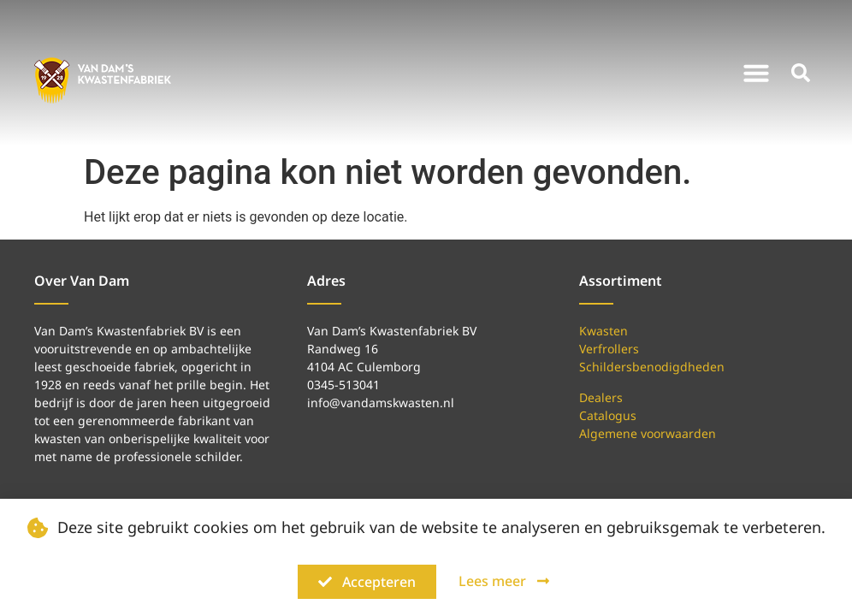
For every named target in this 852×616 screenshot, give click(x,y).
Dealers (601, 397)
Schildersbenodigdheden (652, 367)
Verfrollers (609, 349)
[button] (756, 73)
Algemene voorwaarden (648, 433)
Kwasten (603, 331)
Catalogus (608, 415)
